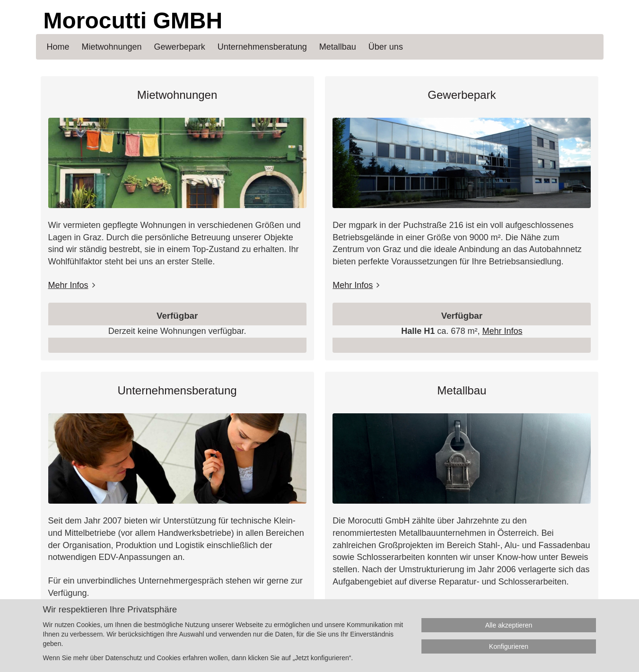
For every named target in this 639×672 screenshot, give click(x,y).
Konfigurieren (509, 646)
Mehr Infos (68, 285)
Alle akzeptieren (509, 625)
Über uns (386, 47)
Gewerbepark (462, 95)
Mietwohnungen (177, 95)
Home (58, 47)
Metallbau (462, 390)
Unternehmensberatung (177, 390)
